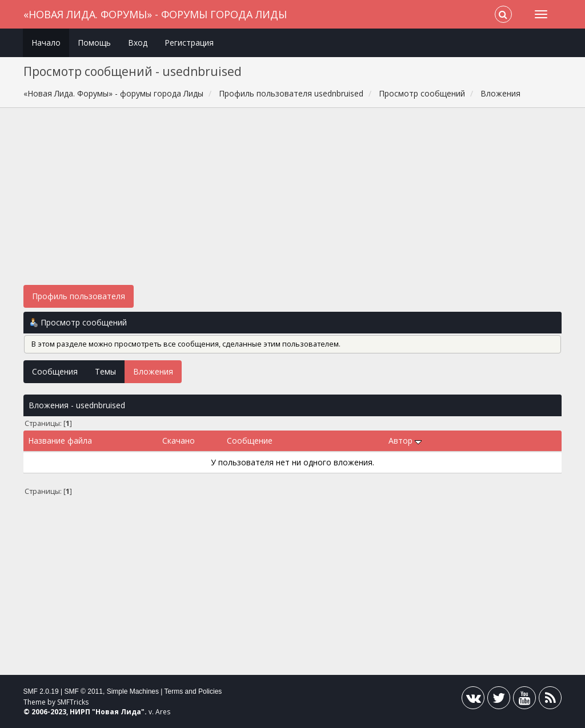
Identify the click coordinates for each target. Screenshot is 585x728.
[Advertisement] (293, 202)
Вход (138, 43)
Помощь (94, 43)
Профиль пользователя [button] (79, 296)
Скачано (179, 441)
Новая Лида (118, 712)
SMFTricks (73, 702)
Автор (405, 441)
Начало (46, 43)
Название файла (60, 441)
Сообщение (250, 441)
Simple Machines (133, 691)
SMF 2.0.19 (41, 691)
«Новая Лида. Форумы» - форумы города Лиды (155, 14)
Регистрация (189, 43)
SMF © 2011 (83, 691)
